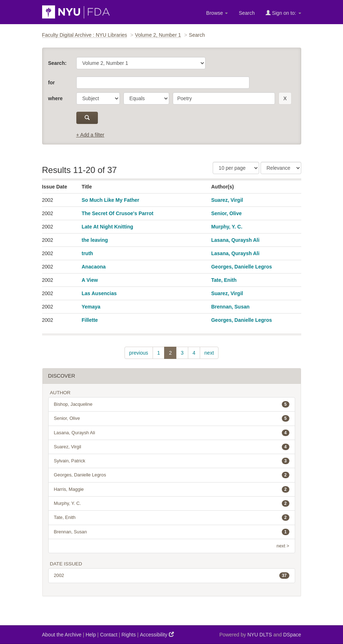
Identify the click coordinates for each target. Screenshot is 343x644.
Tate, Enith (224, 280)
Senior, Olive (227, 213)
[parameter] (98, 98)
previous (139, 353)
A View (90, 280)
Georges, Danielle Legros (242, 267)
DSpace (292, 635)
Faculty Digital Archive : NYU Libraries (85, 35)
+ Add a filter (90, 135)
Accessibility (157, 634)
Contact (109, 635)
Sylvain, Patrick (172, 461)
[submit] (87, 118)
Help (91, 635)
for (52, 83)
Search (247, 13)
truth (87, 253)
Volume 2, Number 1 (158, 35)
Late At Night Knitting (107, 227)
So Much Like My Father (110, 200)
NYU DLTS (259, 635)
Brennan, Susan (231, 307)
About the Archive (62, 635)
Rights (129, 635)
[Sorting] (281, 168)
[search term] (224, 98)
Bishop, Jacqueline (172, 404)
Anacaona (94, 267)
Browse (217, 13)
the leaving (95, 240)
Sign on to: (283, 13)
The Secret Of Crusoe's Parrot (118, 213)
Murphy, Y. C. (227, 227)
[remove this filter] (285, 98)
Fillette (90, 320)
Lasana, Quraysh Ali (235, 240)
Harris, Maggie (172, 489)
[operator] (146, 98)
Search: (57, 63)
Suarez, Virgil (227, 200)
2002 (172, 576)
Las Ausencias (99, 293)
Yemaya (91, 307)
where (55, 98)
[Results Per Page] (236, 168)
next (209, 353)
